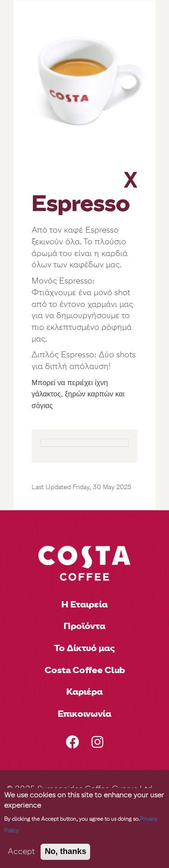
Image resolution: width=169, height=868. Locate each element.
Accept (21, 851)
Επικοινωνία (84, 714)
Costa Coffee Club (85, 670)
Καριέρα (84, 692)
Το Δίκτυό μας (84, 648)
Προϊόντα (84, 626)
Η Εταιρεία (84, 604)
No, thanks (65, 851)
